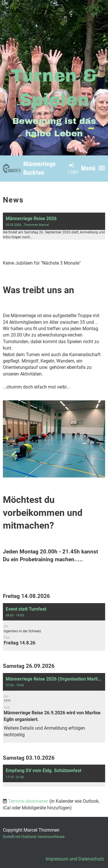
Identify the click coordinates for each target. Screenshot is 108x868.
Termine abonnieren (28, 801)
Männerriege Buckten (39, 168)
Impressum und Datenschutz (75, 859)
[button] (54, 627)
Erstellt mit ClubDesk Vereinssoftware (34, 837)
